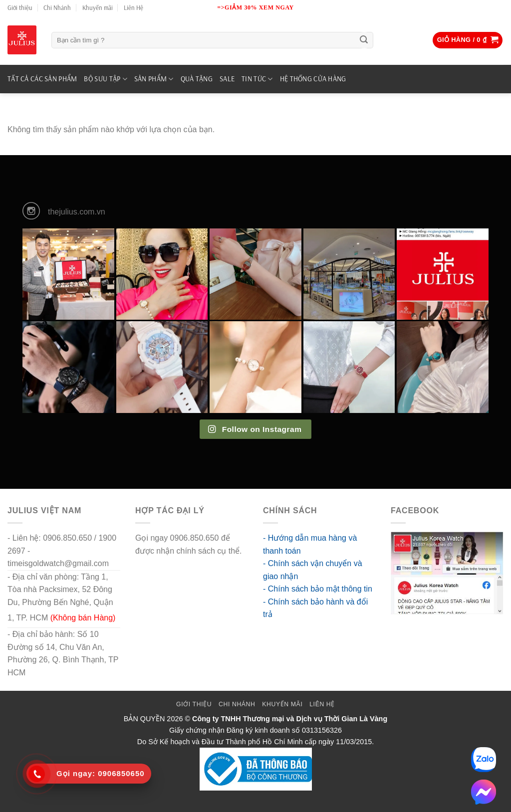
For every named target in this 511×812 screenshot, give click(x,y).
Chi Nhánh (57, 7)
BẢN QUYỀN (144, 719)
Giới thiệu (20, 7)
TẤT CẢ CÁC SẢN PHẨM (42, 79)
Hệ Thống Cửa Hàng (313, 79)
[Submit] (364, 40)
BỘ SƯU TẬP (105, 79)
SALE (227, 79)
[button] (468, 40)
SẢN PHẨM (154, 79)
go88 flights (156, 563)
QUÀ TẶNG (197, 79)
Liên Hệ (133, 7)
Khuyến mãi (98, 7)
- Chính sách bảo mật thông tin (318, 589)
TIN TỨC (257, 79)
